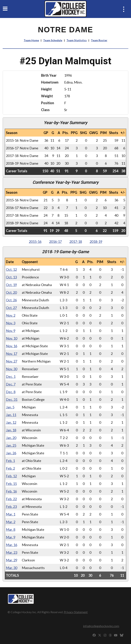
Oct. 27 (11, 308)
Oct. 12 (11, 269)
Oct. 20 (11, 292)
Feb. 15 (11, 484)
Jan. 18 (11, 430)
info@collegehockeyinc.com (101, 626)
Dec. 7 (11, 384)
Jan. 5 (10, 407)
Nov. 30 (12, 369)
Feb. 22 (11, 499)
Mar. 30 (12, 568)
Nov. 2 (11, 315)
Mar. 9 (11, 537)
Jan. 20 (11, 438)
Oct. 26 (11, 300)
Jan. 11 (11, 415)
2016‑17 (55, 241)
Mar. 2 (11, 522)
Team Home (31, 40)
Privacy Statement (76, 612)
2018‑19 (96, 241)
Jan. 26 (11, 453)
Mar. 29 (12, 560)
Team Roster (99, 40)
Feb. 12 (11, 476)
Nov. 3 (11, 323)
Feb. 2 (10, 468)
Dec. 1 (11, 376)
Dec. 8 (11, 392)
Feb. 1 (10, 461)
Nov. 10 (12, 338)
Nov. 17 (12, 354)
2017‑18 (76, 241)
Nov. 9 (11, 331)
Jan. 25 (11, 445)
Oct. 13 (11, 277)
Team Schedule (53, 40)
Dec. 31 (12, 399)
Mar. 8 (11, 529)
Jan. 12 (11, 422)
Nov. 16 (12, 346)
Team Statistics (77, 40)
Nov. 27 (12, 361)
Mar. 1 (11, 514)
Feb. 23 (11, 507)
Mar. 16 (12, 545)
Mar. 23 (12, 552)
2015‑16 (35, 241)
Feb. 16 (11, 491)
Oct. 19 (11, 285)
